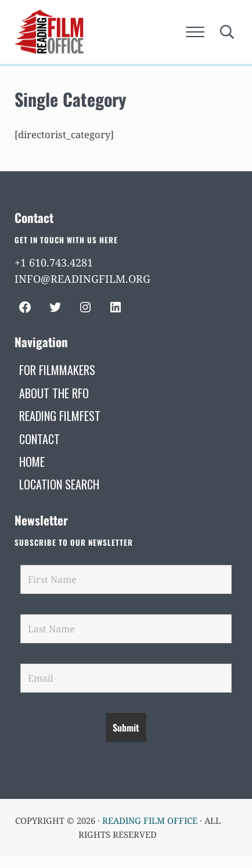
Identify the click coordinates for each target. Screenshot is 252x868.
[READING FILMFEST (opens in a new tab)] (60, 416)
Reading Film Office (150, 820)
